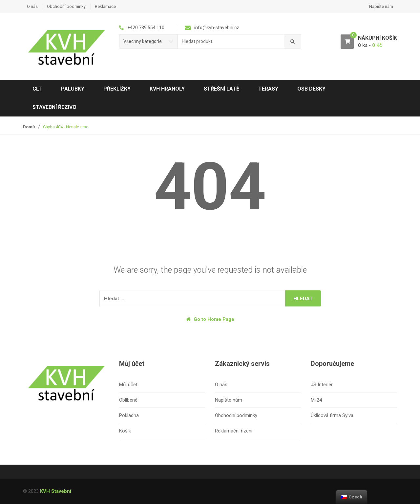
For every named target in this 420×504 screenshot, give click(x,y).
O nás (32, 6)
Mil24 (316, 400)
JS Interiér (322, 385)
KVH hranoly (167, 89)
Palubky (73, 89)
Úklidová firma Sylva (332, 415)
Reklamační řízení (234, 431)
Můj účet (128, 385)
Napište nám (381, 6)
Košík (125, 431)
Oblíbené (128, 400)
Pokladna (129, 415)
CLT (37, 89)
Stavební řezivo (54, 107)
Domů (29, 127)
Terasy (268, 89)
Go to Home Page (210, 319)
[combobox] (231, 42)
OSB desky (311, 89)
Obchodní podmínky (66, 6)
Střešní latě (221, 89)
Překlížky (117, 89)
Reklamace (105, 6)
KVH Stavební (56, 491)
